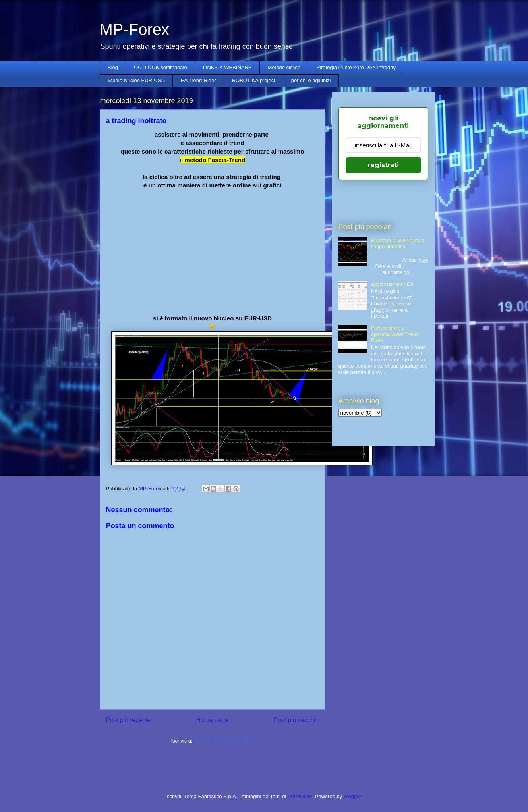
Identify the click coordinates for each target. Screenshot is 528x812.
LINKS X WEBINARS (227, 67)
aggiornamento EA (393, 284)
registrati (383, 165)
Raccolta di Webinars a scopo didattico (397, 244)
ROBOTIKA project (254, 80)
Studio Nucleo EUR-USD (136, 80)
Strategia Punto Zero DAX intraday (356, 67)
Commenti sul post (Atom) (224, 741)
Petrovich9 (300, 796)
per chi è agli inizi (311, 80)
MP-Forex (135, 29)
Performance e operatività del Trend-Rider (395, 334)
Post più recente (129, 720)
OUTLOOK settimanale (161, 67)
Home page (212, 720)
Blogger (352, 796)
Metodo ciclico (284, 67)
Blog (113, 67)
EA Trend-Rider (198, 80)
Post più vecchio (296, 720)
